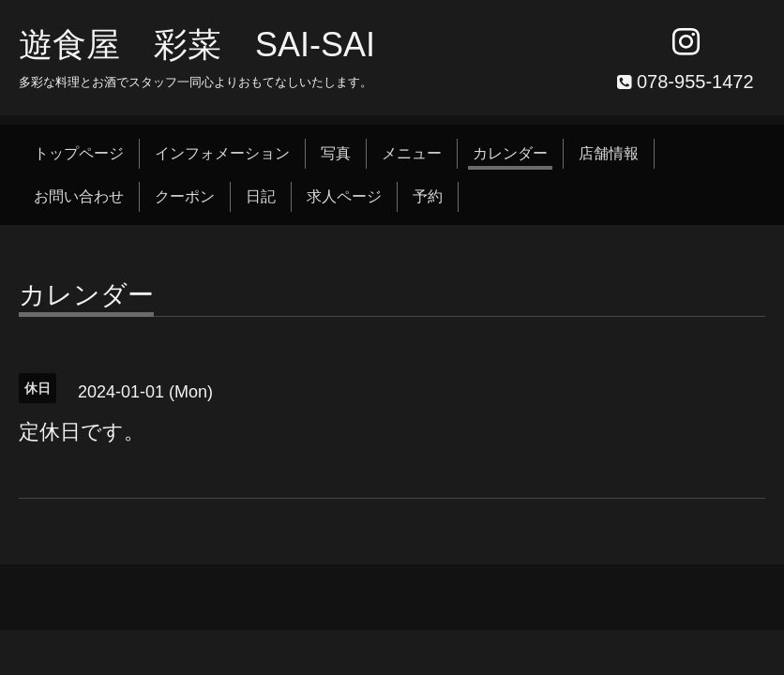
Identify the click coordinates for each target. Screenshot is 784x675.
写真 (336, 153)
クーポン (185, 196)
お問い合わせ (79, 196)
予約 (428, 196)
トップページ (79, 153)
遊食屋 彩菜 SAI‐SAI (197, 45)
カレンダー (510, 153)
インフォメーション (222, 153)
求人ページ (344, 196)
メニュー (412, 153)
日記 (261, 196)
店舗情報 (609, 153)
